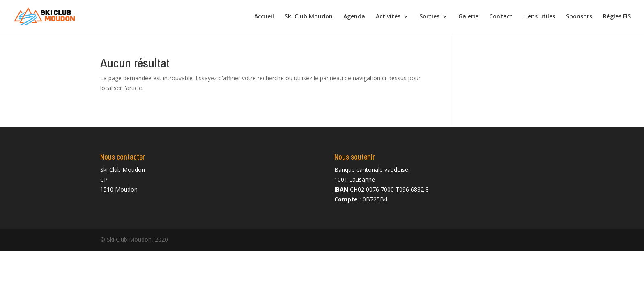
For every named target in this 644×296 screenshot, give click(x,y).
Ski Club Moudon (309, 17)
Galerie (468, 17)
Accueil (264, 17)
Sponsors (579, 17)
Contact (501, 17)
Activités (388, 17)
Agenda (354, 17)
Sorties (429, 17)
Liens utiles (539, 17)
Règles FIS (617, 17)
